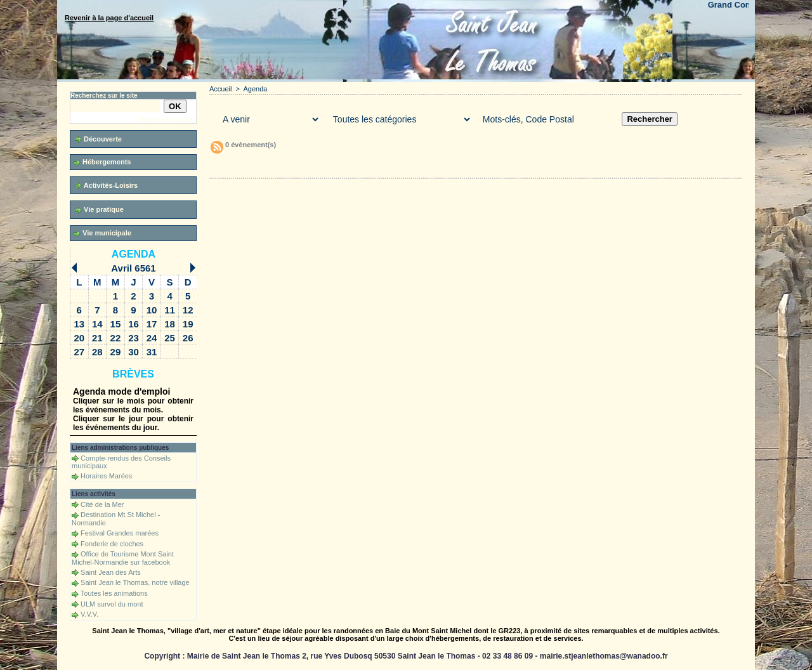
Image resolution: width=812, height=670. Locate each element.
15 (116, 324)
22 (116, 338)
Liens (465, 166)
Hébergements (102, 162)
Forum (414, 166)
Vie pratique (99, 210)
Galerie (285, 166)
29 (116, 352)
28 (97, 352)
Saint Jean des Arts (111, 572)
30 (134, 352)
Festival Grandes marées (120, 533)
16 (134, 324)
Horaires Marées (106, 476)
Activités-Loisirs (106, 186)
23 (134, 338)
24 (152, 338)
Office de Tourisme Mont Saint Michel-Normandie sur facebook (123, 558)
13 (79, 324)
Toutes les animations (114, 593)
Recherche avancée (168, 120)
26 (188, 338)
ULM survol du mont (112, 604)
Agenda (134, 254)
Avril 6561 (133, 268)
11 (170, 310)
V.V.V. (89, 614)
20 (79, 338)
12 (188, 310)
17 (152, 324)
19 (188, 324)
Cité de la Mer (102, 504)
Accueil (220, 89)
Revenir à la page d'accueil (109, 18)
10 (152, 310)
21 (97, 338)
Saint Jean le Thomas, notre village (135, 582)
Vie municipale (102, 233)
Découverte (98, 139)
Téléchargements (357, 166)
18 (170, 324)
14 (97, 324)
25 (170, 338)
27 (79, 352)
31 (152, 352)
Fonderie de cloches (112, 544)
